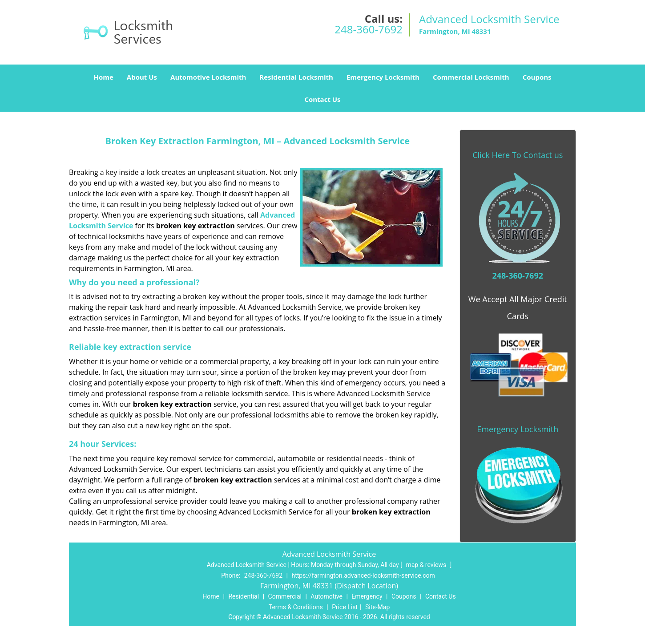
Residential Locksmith (296, 77)
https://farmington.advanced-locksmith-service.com (363, 575)
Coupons (537, 77)
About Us (142, 77)
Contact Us (322, 99)
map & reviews (427, 565)
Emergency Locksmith (383, 77)
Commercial (285, 596)
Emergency (367, 596)
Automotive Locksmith (208, 77)
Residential (244, 596)
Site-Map (377, 607)
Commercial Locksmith (471, 77)
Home (103, 77)
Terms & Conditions (296, 607)
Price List (345, 607)
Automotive (327, 596)
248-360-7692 (369, 29)
